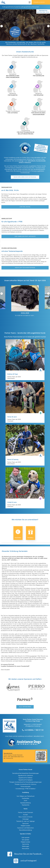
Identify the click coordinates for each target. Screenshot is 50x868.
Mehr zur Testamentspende (25, 268)
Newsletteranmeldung (25, 830)
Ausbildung (25, 792)
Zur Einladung (25, 207)
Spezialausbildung (25, 803)
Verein (26, 809)
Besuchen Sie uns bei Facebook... (25, 854)
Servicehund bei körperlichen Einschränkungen (26, 773)
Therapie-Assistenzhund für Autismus (25, 784)
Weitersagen (26, 846)
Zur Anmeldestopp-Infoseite (25, 236)
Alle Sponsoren (25, 707)
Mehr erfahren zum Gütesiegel (25, 177)
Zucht (25, 801)
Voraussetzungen (26, 787)
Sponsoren (26, 824)
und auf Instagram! (25, 861)
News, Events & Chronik (25, 817)
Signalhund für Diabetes (25, 778)
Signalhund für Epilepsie (26, 780)
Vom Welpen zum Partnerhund (25, 796)
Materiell (31, 534)
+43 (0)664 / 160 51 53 (33, 730)
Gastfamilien (26, 798)
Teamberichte (26, 805)
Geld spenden (26, 838)
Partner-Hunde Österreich (26, 813)
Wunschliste (25, 849)
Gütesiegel (26, 819)
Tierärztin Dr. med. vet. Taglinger (26, 821)
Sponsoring (26, 844)
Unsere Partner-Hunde (25, 770)
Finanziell (18, 534)
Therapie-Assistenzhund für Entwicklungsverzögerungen (25, 782)
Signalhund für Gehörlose (25, 776)
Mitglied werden (25, 826)
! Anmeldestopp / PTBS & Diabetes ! (25, 789)
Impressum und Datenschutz (25, 828)
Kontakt (25, 815)
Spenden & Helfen (39, 2)
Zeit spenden (26, 840)
